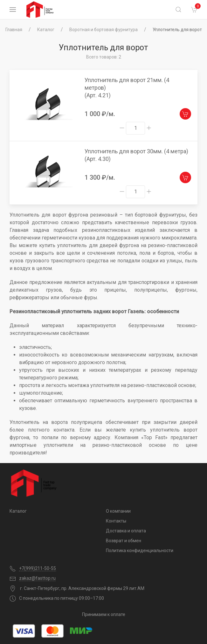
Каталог (46, 30)
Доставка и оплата (126, 531)
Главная (14, 30)
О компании (118, 511)
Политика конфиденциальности (140, 551)
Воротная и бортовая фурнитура (103, 30)
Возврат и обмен (124, 541)
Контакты (116, 521)
